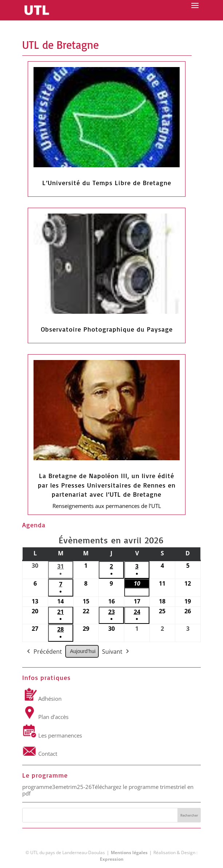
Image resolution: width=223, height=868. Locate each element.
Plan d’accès (45, 717)
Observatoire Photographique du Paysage (107, 329)
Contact (40, 754)
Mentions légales (129, 853)
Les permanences (52, 735)
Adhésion (42, 699)
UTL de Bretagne (60, 45)
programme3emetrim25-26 (57, 787)
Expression (112, 859)
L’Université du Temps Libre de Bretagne (107, 183)
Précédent (44, 652)
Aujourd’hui (83, 651)
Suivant (116, 652)
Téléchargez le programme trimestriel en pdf (108, 790)
